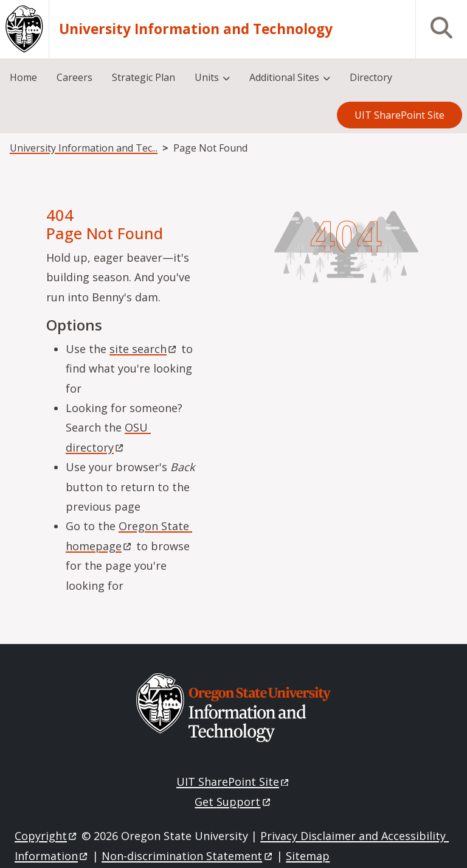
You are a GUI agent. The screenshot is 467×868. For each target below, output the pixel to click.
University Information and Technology (196, 29)
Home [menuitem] (23, 77)
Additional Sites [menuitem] (284, 77)
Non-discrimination (188, 856)
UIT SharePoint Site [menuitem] (400, 115)
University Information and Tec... (84, 148)
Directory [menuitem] (371, 77)
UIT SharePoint (233, 782)
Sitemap (308, 856)
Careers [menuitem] (74, 77)
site (144, 349)
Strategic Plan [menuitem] (144, 77)
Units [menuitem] (207, 77)
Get (233, 802)
